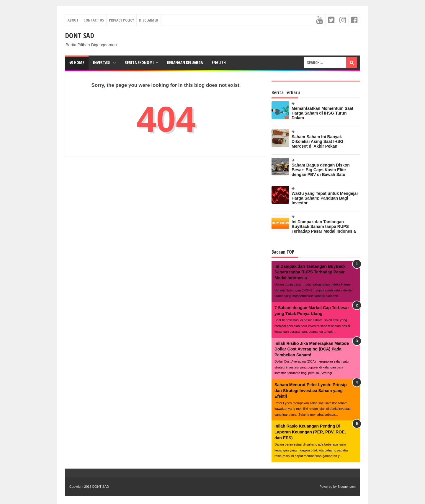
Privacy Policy (121, 20)
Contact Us (94, 20)
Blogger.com (347, 487)
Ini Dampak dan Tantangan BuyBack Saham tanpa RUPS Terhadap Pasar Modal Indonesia (324, 226)
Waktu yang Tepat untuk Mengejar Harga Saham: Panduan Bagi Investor (325, 198)
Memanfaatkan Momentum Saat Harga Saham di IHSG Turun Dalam (322, 113)
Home (77, 62)
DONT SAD (80, 35)
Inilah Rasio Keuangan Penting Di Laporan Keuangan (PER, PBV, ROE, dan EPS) (310, 432)
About (73, 20)
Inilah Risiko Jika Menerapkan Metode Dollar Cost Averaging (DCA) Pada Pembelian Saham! (312, 349)
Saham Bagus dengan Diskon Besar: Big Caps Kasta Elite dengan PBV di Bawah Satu (321, 170)
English (219, 62)
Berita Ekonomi (139, 62)
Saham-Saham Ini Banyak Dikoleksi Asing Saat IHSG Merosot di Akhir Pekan (317, 141)
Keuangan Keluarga (185, 62)
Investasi (102, 62)
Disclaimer (149, 20)
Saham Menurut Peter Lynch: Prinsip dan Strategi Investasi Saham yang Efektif (311, 390)
